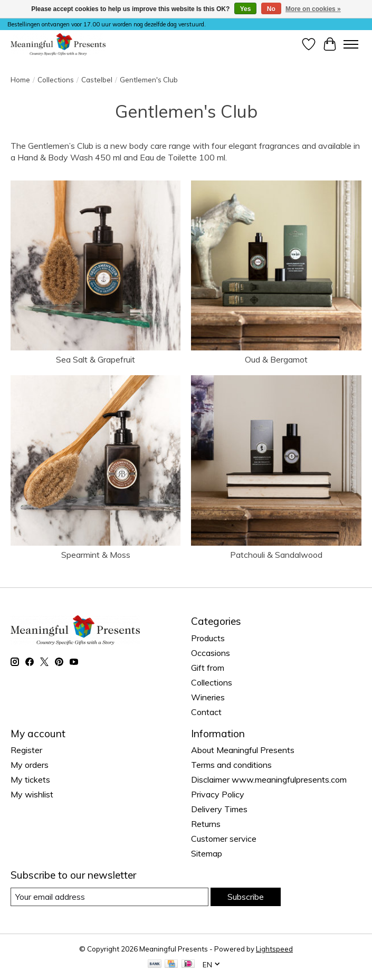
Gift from (208, 668)
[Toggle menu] (351, 44)
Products (208, 638)
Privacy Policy (218, 794)
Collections (56, 80)
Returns (206, 824)
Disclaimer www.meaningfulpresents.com (269, 779)
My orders (30, 765)
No (271, 9)
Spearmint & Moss (96, 555)
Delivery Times (219, 809)
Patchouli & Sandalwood (276, 555)
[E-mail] (109, 897)
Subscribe (246, 897)
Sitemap (207, 853)
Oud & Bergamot (276, 359)
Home (20, 80)
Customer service (224, 839)
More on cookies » (313, 9)
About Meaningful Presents (243, 750)
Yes (246, 9)
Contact (206, 712)
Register (26, 750)
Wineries (208, 697)
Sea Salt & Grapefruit (96, 359)
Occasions (211, 653)
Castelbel (97, 80)
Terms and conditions (231, 765)
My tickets (30, 779)
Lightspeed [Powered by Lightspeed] (274, 949)
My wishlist (32, 794)
